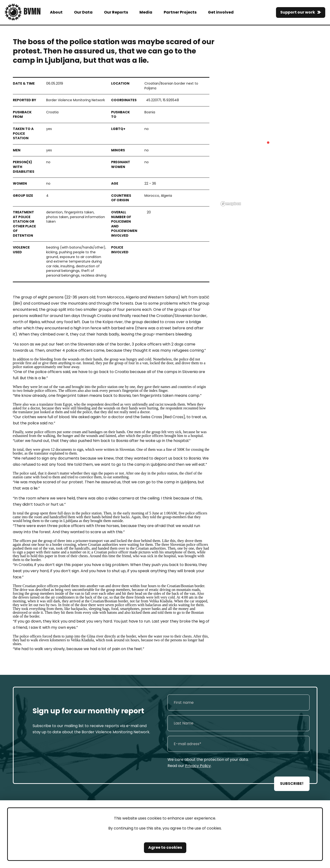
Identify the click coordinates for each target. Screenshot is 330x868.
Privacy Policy (198, 766)
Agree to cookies (165, 847)
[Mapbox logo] (231, 204)
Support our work (298, 12)
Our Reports (116, 12)
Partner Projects (180, 12)
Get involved (221, 12)
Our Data (83, 12)
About (56, 12)
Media (146, 12)
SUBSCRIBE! (292, 784)
